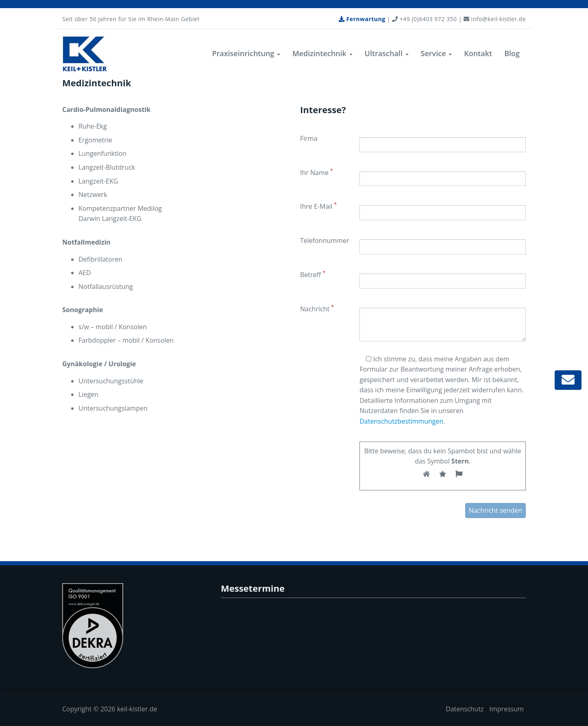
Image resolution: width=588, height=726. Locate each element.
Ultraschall (387, 53)
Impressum (507, 709)
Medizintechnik (322, 53)
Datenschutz (465, 709)
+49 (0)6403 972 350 (424, 19)
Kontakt (478, 53)
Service (437, 53)
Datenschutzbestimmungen (401, 421)
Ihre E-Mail (318, 206)
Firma (309, 138)
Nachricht (317, 308)
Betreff (313, 274)
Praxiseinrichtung (246, 53)
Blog (512, 53)
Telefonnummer (324, 241)
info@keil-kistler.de (495, 19)
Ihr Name (316, 172)
